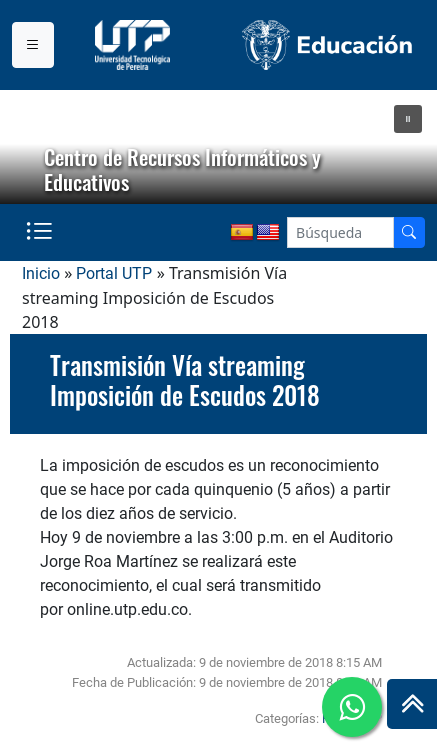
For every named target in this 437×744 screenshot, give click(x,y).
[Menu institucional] (33, 45)
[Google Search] (340, 232)
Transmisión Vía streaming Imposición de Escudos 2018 (185, 380)
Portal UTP (114, 273)
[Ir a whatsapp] (352, 707)
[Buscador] (409, 232)
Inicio (41, 273)
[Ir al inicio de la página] (412, 704)
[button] (408, 119)
